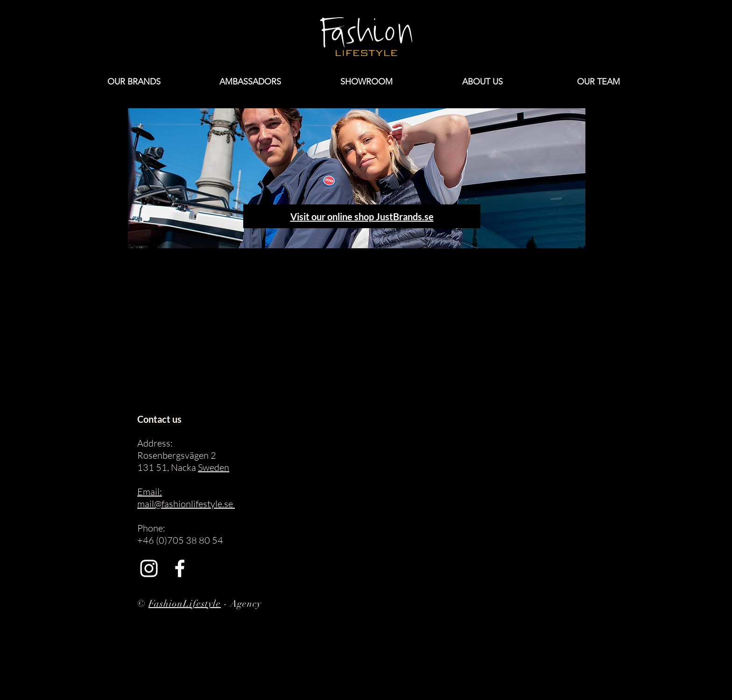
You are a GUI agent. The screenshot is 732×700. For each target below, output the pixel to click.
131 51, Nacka (168, 467)
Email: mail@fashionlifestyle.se (186, 498)
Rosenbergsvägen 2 (177, 455)
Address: (155, 443)
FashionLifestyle (185, 604)
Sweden (214, 467)
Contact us (159, 419)
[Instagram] (149, 568)
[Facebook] (180, 568)
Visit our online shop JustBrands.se (362, 217)
